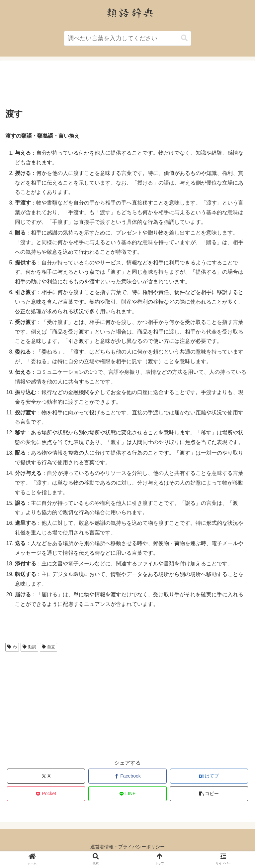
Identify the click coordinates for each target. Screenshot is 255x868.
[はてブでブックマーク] (209, 776)
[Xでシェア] (46, 776)
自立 (49, 647)
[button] (184, 38)
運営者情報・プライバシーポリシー (127, 847)
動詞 (29, 647)
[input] (127, 38)
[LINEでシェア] (127, 794)
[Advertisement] (127, 86)
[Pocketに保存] (46, 794)
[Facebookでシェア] (127, 776)
